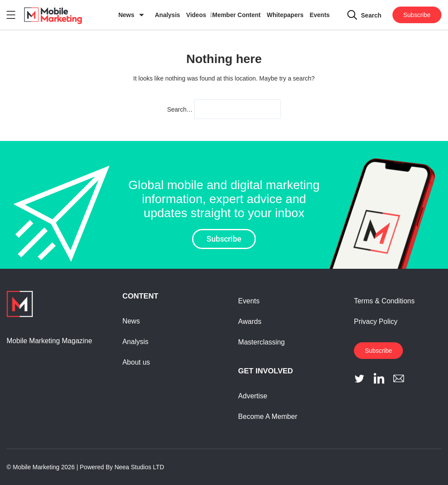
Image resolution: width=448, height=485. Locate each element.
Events (320, 15)
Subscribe (417, 15)
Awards (250, 322)
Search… (180, 109)
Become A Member (268, 416)
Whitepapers (285, 15)
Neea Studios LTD (139, 467)
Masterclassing (261, 342)
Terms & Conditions (384, 301)
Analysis (168, 15)
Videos (196, 15)
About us (136, 362)
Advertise (253, 396)
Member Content (236, 15)
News (126, 15)
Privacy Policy (376, 322)
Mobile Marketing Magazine (49, 341)
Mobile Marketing (36, 467)
